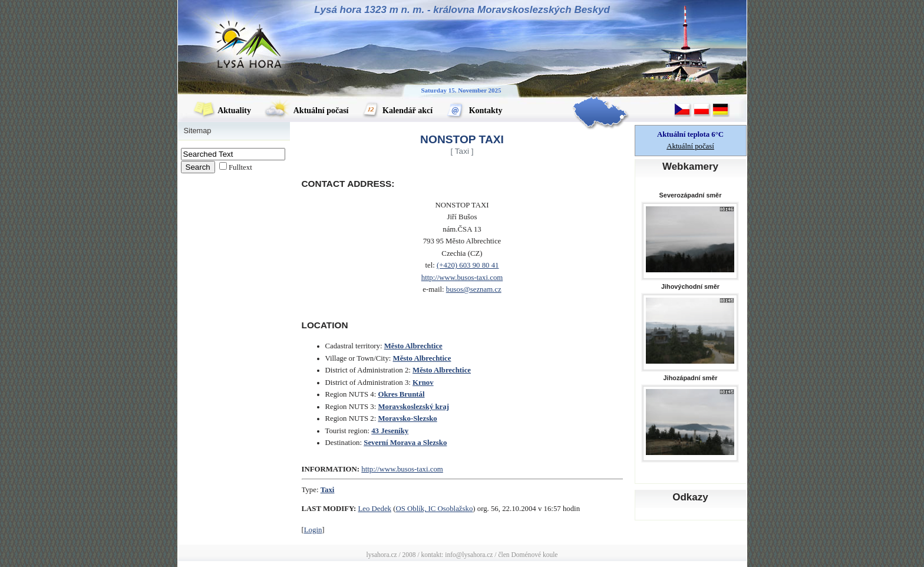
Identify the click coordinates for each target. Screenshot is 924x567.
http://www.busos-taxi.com (462, 278)
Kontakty (474, 111)
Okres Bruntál (401, 394)
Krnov (423, 383)
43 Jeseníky (390, 431)
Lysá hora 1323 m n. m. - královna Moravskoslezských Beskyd (462, 10)
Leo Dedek (375, 509)
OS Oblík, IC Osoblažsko (434, 509)
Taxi (328, 490)
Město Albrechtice (413, 346)
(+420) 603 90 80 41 (468, 265)
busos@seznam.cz (474, 289)
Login (313, 530)
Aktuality (222, 111)
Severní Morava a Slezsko (405, 443)
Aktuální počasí (306, 111)
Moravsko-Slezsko (407, 418)
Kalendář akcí (398, 111)
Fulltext (240, 167)
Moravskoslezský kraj (413, 407)
